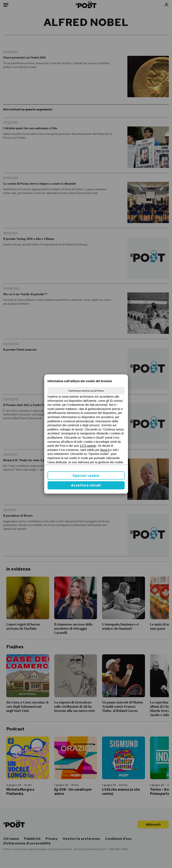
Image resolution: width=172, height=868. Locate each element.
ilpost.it (105, 450)
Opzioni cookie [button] (86, 476)
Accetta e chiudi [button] (86, 485)
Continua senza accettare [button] (86, 391)
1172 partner (88, 446)
